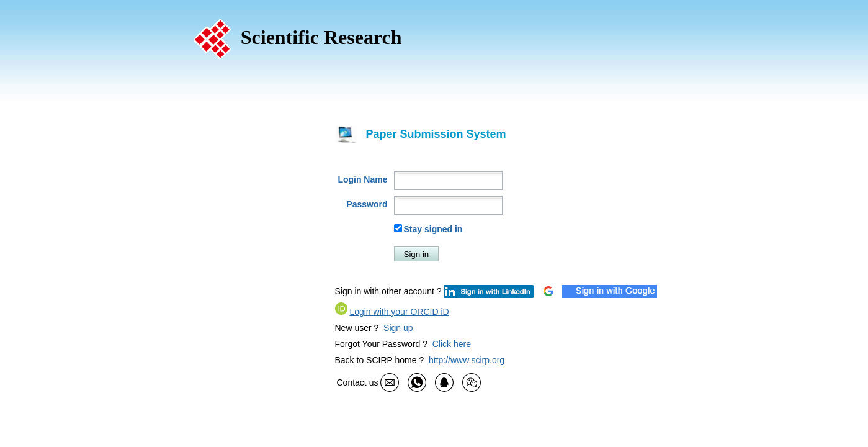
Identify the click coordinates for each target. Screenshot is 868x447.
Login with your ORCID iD (399, 312)
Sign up (398, 328)
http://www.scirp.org (467, 360)
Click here (452, 344)
